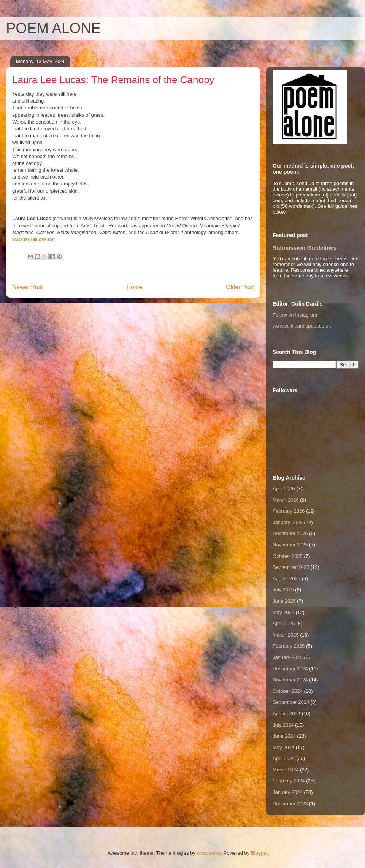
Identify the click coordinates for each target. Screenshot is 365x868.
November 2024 (290, 680)
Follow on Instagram (295, 315)
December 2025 (290, 533)
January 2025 (288, 657)
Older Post (240, 287)
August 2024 (286, 714)
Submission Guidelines (305, 248)
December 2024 (290, 669)
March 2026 (286, 500)
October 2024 (288, 691)
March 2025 (286, 635)
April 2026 (284, 489)
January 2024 (288, 792)
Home (135, 287)
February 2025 (289, 646)
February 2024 (289, 781)
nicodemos (209, 853)
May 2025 (283, 612)
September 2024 (291, 702)
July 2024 (283, 725)
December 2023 (290, 804)
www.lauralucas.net (33, 239)
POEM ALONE (53, 28)
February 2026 (289, 511)
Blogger (259, 853)
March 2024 (286, 770)
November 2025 (290, 545)
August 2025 (286, 579)
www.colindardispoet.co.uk (302, 326)
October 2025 (288, 556)
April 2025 (284, 623)
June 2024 (284, 736)
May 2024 (283, 747)
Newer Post (28, 287)
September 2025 (291, 567)
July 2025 (283, 590)
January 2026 (288, 522)
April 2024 (284, 758)
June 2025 (284, 601)
